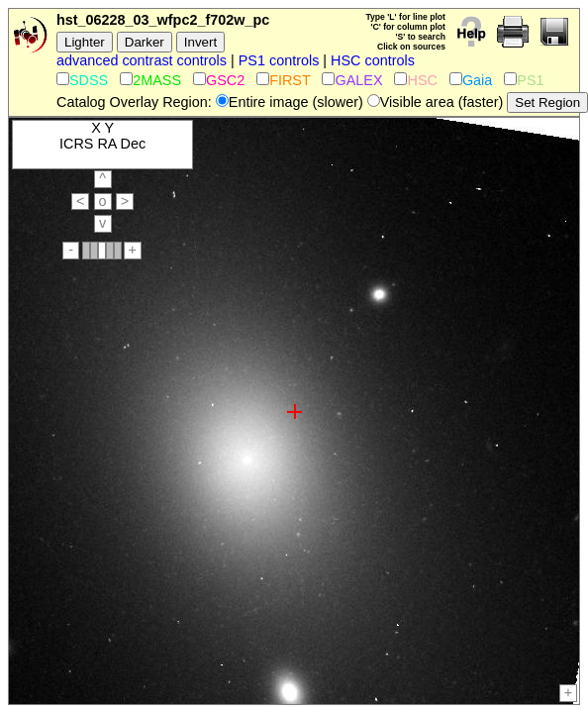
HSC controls (373, 60)
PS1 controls (279, 60)
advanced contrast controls (142, 60)
